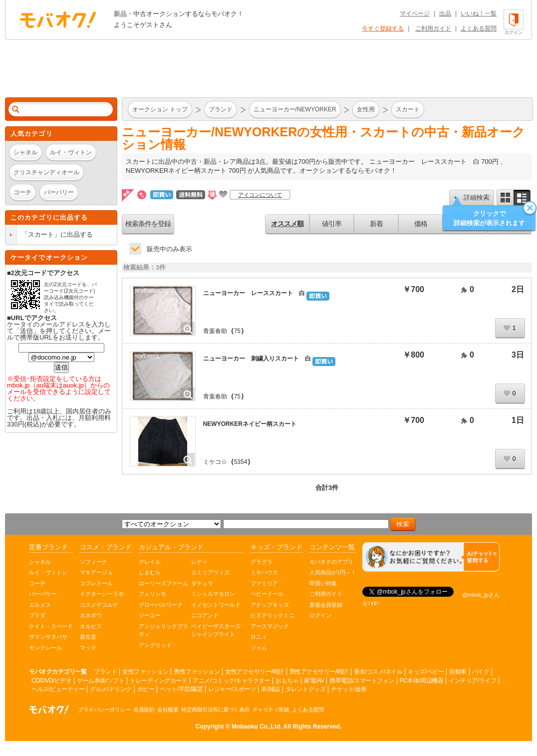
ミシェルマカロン (213, 594)
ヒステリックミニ (272, 615)
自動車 (458, 672)
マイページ (415, 13)
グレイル (150, 562)
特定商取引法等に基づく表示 (215, 710)
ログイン (320, 615)
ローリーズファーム (163, 583)
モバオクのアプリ (331, 562)
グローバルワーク (161, 605)
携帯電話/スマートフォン (362, 681)
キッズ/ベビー (426, 672)
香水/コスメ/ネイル (378, 672)
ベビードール (267, 594)
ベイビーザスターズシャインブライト (216, 630)
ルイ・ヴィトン (48, 572)
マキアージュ (96, 572)
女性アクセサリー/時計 (255, 672)
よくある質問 (479, 28)
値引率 (332, 224)
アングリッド (155, 645)
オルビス (91, 626)
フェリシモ (152, 594)
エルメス (40, 605)
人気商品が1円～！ (333, 572)
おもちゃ (287, 681)
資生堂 (88, 637)
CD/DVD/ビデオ (51, 681)
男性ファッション (197, 672)
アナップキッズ (270, 605)
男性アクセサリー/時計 (319, 672)
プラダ (37, 615)
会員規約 (144, 710)
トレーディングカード (158, 681)
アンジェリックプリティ (163, 630)
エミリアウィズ (210, 572)
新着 (376, 224)
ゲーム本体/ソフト (101, 681)
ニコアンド (205, 615)
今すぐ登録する (383, 28)
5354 (241, 462)
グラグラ (262, 562)
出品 (445, 13)
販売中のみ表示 (169, 249)
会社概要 (168, 710)
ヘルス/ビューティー (58, 689)
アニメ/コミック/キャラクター (231, 681)
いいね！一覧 (479, 13)
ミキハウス (264, 572)
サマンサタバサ (48, 637)
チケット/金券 (349, 689)
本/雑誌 (270, 689)
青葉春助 (215, 331)
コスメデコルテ (99, 605)
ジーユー (150, 615)
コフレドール (96, 583)
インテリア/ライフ (472, 681)
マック (88, 648)
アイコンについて (260, 195)
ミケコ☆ (215, 462)
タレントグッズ (306, 689)
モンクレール (45, 648)
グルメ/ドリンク (111, 689)
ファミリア (264, 583)
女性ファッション (145, 672)
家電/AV (314, 681)
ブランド (105, 672)
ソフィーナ (94, 562)
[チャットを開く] (431, 557)
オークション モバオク (58, 19)
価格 (421, 224)
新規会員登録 (326, 605)
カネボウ (91, 615)
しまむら (150, 572)
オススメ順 (287, 224)
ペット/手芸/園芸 (181, 689)
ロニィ (259, 637)
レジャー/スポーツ (232, 689)
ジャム (259, 648)
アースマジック (270, 626)
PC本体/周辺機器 (422, 681)
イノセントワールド (216, 605)
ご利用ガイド (433, 28)
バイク (481, 672)
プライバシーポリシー (104, 710)
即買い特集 (323, 583)
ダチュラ (202, 583)
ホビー (146, 689)
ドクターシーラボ (102, 594)
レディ (199, 562)
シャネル (40, 562)
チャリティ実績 (271, 710)
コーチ (37, 583)
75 (237, 331)
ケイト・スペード (51, 626)
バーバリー (43, 594)
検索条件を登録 (148, 224)
